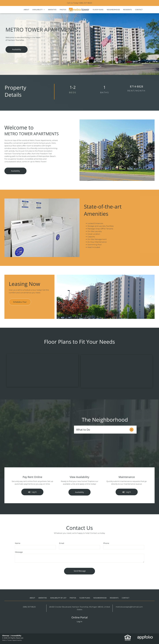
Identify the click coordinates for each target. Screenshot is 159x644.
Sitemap (6, 636)
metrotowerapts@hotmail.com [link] (129, 607)
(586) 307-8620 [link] (86, 3)
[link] (128, 636)
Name (18, 543)
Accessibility (16, 636)
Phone (106, 543)
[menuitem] (26, 10)
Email (62, 543)
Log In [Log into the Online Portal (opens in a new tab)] (79, 622)
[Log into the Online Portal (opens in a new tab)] (32, 492)
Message (19, 552)
